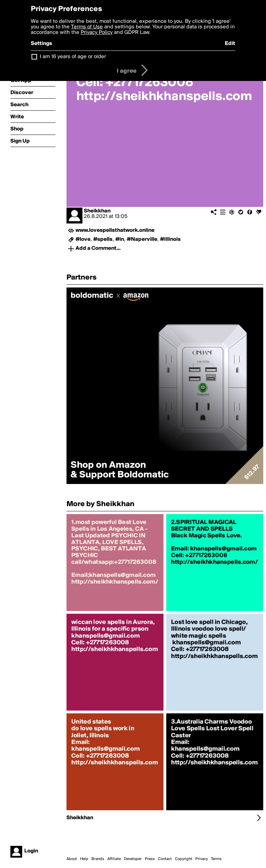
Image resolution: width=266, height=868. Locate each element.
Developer (133, 859)
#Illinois (170, 239)
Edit (230, 44)
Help (84, 859)
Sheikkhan (97, 211)
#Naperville (142, 239)
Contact (165, 859)
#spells (103, 239)
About (72, 859)
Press (150, 859)
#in (120, 239)
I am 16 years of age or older (73, 57)
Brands (98, 859)
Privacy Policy (97, 33)
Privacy (202, 859)
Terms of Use (87, 27)
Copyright (184, 859)
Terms (216, 859)
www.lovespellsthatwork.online (115, 230)
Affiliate (114, 859)
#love (83, 239)
